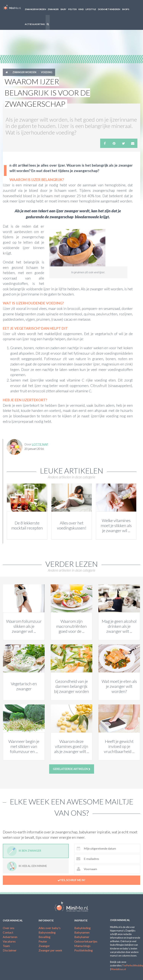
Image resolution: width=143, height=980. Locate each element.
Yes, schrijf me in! (71, 880)
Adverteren (10, 937)
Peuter (72, 9)
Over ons (9, 928)
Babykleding (82, 928)
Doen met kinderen (109, 9)
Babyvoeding (47, 932)
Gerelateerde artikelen (72, 769)
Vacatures (9, 941)
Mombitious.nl (119, 969)
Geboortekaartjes (86, 941)
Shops (126, 9)
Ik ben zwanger (24, 851)
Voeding (47, 72)
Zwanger (53, 9)
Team (6, 946)
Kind (81, 9)
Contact (8, 932)
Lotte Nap (40, 444)
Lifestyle (91, 9)
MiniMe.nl (12, 7)
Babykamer (82, 937)
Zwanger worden (35, 9)
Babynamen (82, 932)
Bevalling (45, 937)
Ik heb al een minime (27, 866)
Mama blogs (82, 946)
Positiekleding (84, 950)
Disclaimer (10, 950)
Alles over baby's (50, 928)
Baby (63, 9)
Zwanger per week (50, 950)
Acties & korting (35, 24)
